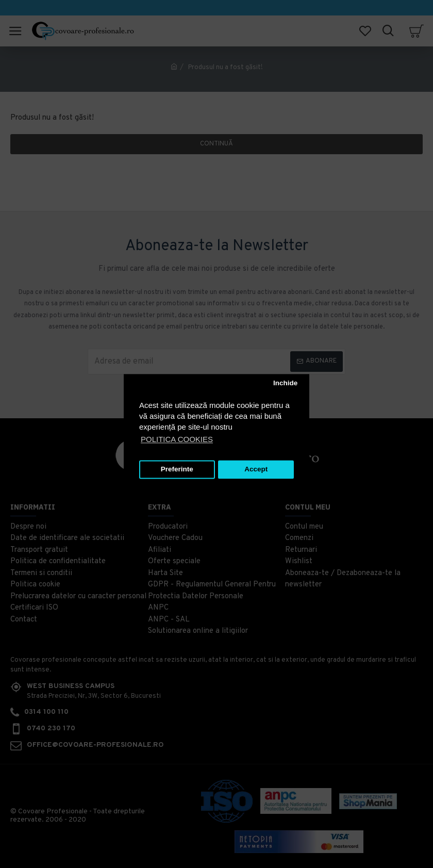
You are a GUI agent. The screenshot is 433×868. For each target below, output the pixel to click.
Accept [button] (256, 470)
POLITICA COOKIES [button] (177, 439)
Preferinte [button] (177, 470)
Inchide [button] (285, 383)
